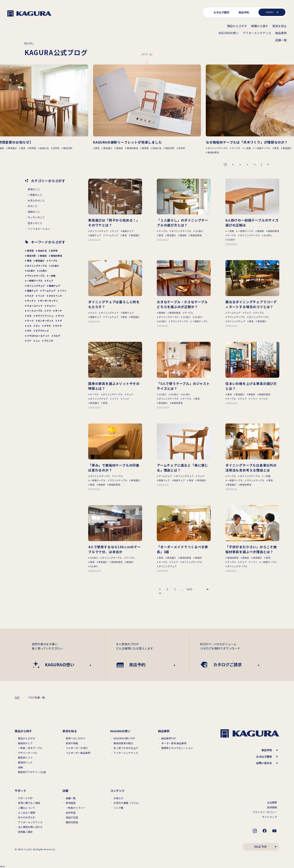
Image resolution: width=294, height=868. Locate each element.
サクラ (58, 326)
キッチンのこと (36, 217)
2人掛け (43, 271)
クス (29, 326)
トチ (60, 321)
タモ (29, 316)
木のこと (33, 206)
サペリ (61, 316)
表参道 (30, 251)
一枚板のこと (35, 195)
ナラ (49, 311)
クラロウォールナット (38, 336)
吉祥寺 (54, 251)
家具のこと (34, 189)
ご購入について (27, 808)
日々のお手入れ (27, 817)
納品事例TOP (169, 738)
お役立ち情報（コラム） (127, 803)
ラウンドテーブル (36, 276)
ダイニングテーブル (37, 266)
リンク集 (118, 808)
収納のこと (34, 212)
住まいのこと (35, 223)
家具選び (40, 261)
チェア (50, 281)
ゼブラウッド (42, 331)
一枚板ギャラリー (76, 808)
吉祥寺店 (71, 813)
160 (189, 589)
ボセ (29, 331)
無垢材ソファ (25, 758)
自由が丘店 (72, 817)
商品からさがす (27, 738)
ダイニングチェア (36, 286)
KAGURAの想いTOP (124, 738)
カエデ (57, 336)
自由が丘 (42, 251)
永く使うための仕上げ (126, 748)
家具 (29, 261)
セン (38, 326)
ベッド (41, 296)
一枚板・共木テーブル (30, 748)
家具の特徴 (72, 743)
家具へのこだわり (76, 738)
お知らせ (118, 798)
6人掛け (31, 271)
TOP (17, 698)
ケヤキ (47, 326)
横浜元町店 (72, 822)
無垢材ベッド (25, 762)
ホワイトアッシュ (45, 316)
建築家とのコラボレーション (177, 748)
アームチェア (49, 291)
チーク (30, 321)
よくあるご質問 (27, 813)
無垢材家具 (56, 256)
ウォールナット (35, 306)
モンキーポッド (46, 321)
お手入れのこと (36, 201)
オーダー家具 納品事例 (174, 743)
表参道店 (71, 803)
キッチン (31, 301)
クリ (29, 341)
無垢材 (43, 256)
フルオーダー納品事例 (78, 753)
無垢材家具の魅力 (123, 743)
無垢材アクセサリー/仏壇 (32, 772)
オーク (58, 311)
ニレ (38, 341)
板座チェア (55, 286)
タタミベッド (55, 296)
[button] (225, 165)
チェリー (51, 306)
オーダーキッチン (49, 301)
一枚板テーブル (35, 281)
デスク (30, 296)
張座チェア (33, 291)
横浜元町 (31, 256)
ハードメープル (35, 311)
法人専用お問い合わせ (30, 827)
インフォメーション (39, 229)
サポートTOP (25, 798)
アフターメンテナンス (126, 753)
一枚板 (52, 276)
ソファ (63, 291)
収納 (20, 767)
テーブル (53, 261)
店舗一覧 (71, 798)
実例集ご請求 (25, 832)
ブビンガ (49, 341)
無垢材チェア (25, 743)
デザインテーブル (28, 753)
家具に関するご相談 (29, 803)
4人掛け (55, 266)
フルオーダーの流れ (77, 748)
